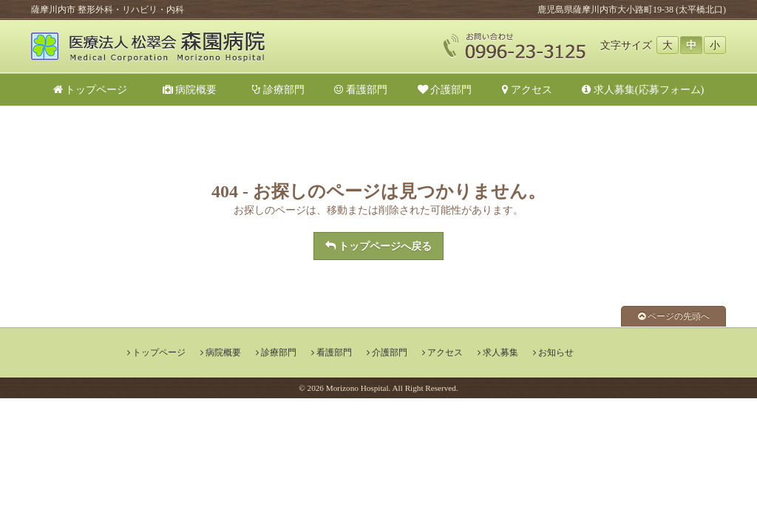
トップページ (91, 89)
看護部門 (361, 89)
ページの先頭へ (674, 316)
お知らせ (556, 352)
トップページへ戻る (378, 246)
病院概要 (195, 89)
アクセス (527, 89)
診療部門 (278, 89)
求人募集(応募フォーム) (643, 89)
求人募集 (500, 352)
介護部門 (445, 89)
